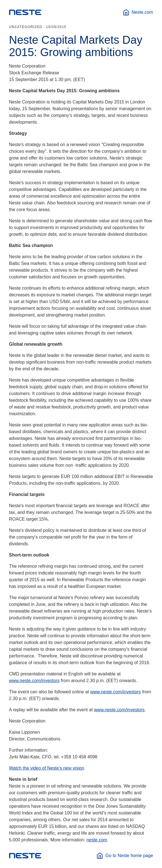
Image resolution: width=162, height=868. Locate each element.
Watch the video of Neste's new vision (47, 768)
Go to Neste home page (125, 856)
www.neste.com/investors (34, 681)
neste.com (97, 840)
